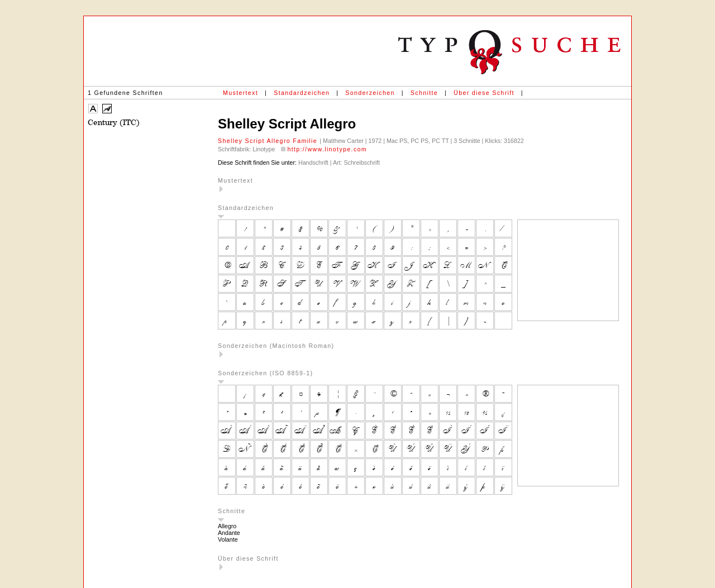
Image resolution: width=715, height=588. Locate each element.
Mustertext (240, 93)
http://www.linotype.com (327, 149)
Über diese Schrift (484, 93)
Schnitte (424, 93)
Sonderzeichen (370, 93)
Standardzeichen (302, 93)
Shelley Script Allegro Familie (269, 141)
